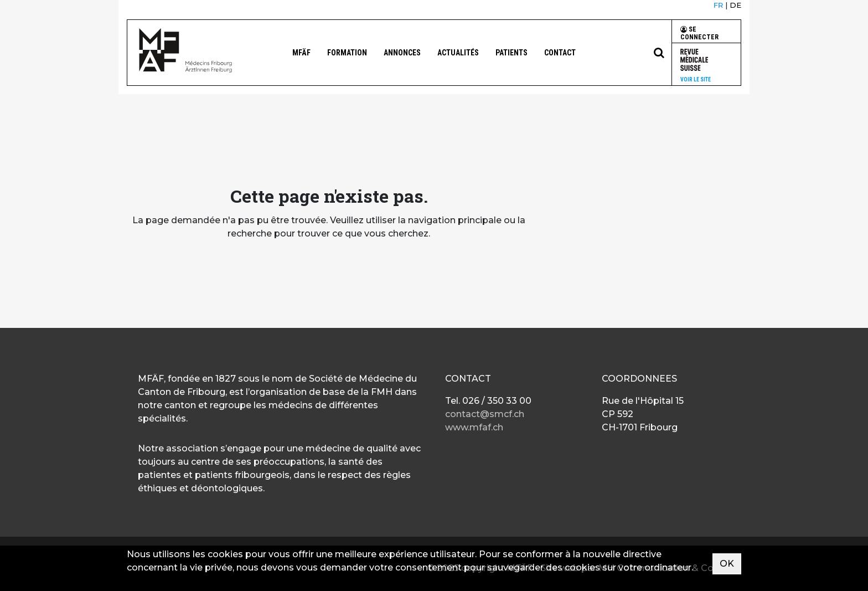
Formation (347, 53)
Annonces (402, 53)
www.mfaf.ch (474, 427)
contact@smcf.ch (485, 414)
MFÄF (301, 53)
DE (735, 5)
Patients (512, 53)
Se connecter (699, 33)
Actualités (458, 53)
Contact (560, 53)
